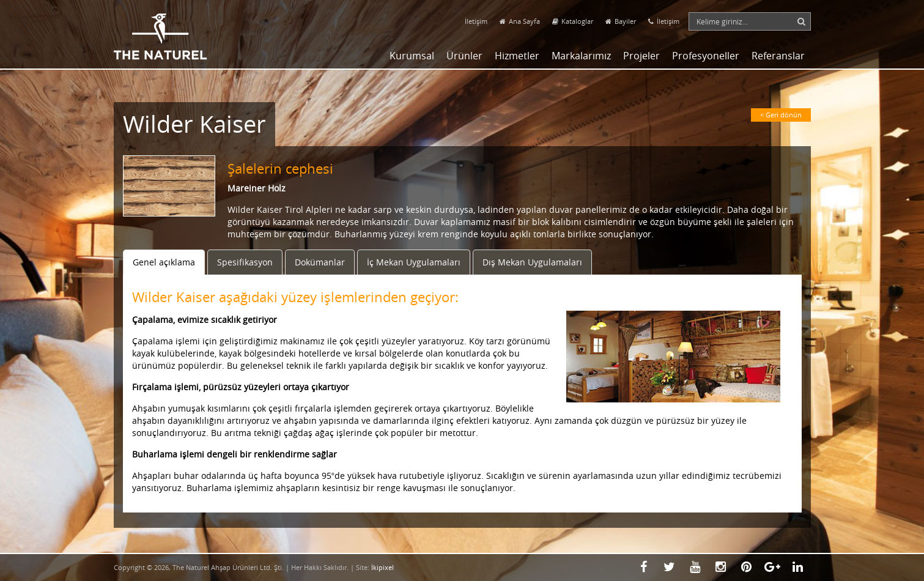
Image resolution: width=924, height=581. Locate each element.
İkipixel (383, 567)
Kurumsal (412, 56)
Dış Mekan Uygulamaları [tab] (532, 262)
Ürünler (464, 56)
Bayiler (621, 21)
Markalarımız (581, 56)
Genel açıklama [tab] (164, 262)
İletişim (476, 21)
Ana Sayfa (520, 21)
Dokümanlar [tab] (320, 262)
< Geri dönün (781, 115)
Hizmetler (517, 56)
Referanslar (778, 56)
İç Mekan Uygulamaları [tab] (414, 262)
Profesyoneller (706, 56)
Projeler (641, 56)
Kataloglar (573, 21)
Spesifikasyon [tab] (245, 262)
